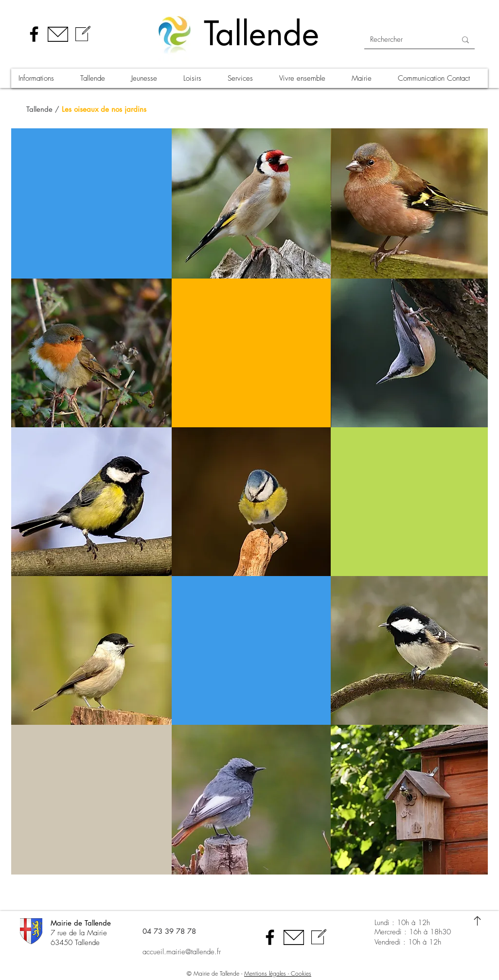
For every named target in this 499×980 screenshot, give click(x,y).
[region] (251, 203)
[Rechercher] (406, 40)
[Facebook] (34, 34)
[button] (42, 78)
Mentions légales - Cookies (278, 973)
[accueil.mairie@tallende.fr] (193, 952)
